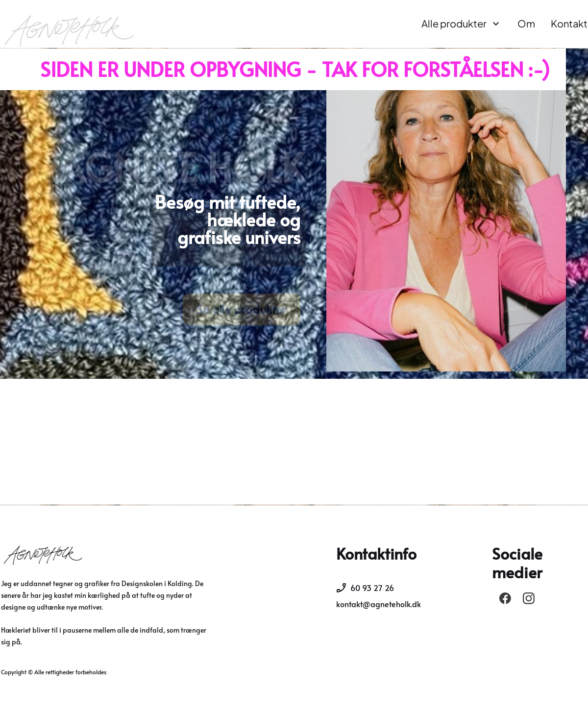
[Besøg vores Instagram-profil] (529, 598)
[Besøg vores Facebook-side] (505, 598)
